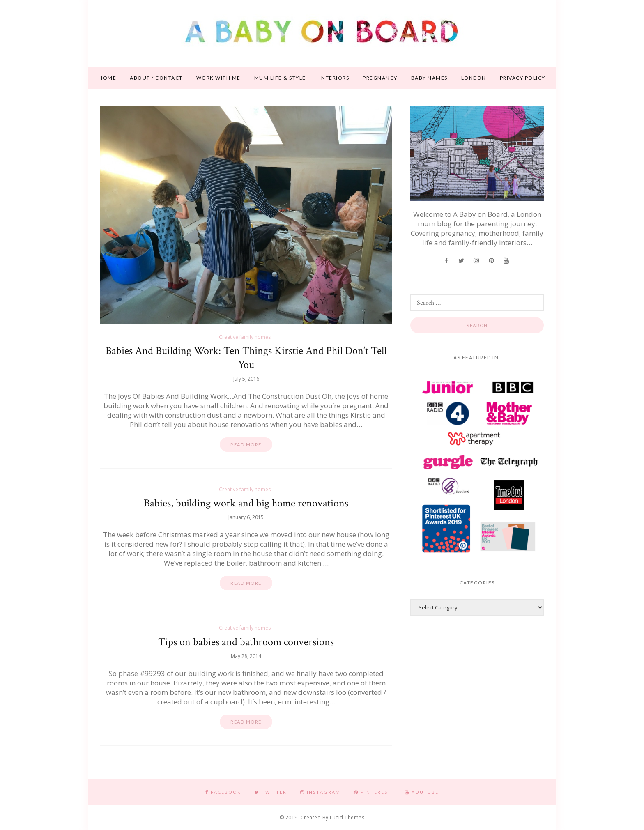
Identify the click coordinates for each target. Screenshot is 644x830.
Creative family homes (245, 337)
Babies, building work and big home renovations (246, 503)
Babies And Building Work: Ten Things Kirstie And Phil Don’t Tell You (246, 358)
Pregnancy (380, 78)
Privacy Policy (523, 78)
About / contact (156, 78)
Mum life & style (280, 78)
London (474, 78)
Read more (246, 445)
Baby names (429, 78)
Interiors (335, 78)
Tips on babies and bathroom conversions (246, 642)
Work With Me (218, 78)
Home (107, 78)
